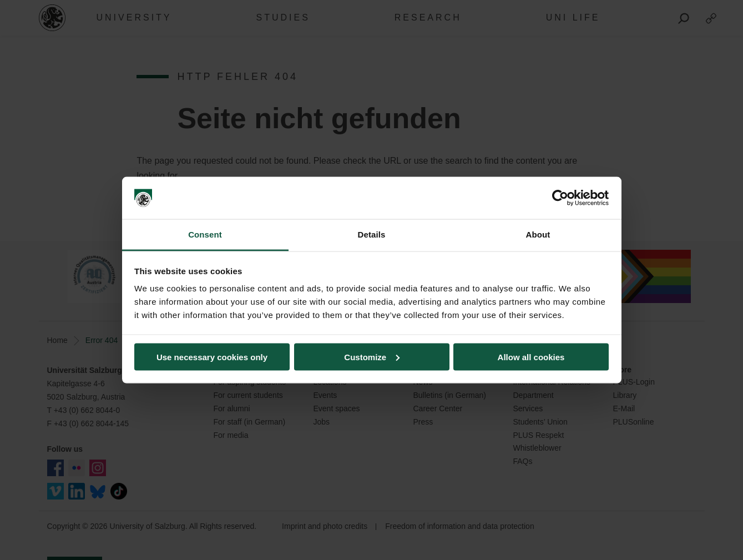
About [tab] (538, 234)
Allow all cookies (531, 357)
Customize (372, 357)
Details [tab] (372, 234)
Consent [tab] (205, 234)
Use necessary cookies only (212, 357)
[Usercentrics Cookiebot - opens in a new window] (560, 198)
